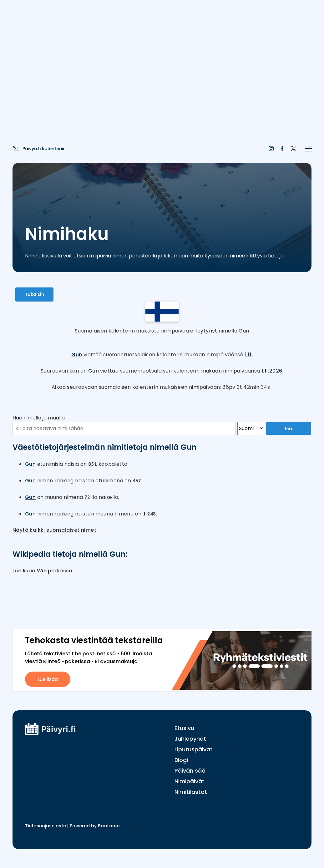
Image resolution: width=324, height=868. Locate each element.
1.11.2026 (272, 371)
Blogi (181, 760)
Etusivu (184, 728)
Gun (77, 355)
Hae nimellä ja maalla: (39, 418)
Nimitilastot (191, 792)
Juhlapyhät (190, 739)
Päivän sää (190, 771)
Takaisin (34, 294)
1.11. (249, 355)
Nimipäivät (190, 781)
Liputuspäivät (194, 749)
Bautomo (109, 826)
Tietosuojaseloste (46, 826)
